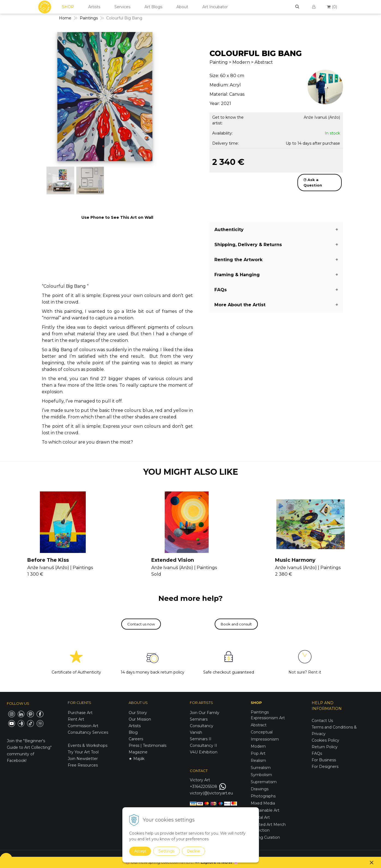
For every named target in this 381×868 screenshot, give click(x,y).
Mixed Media (263, 803)
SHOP (68, 7)
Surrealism (261, 768)
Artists (94, 7)
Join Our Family (205, 713)
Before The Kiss (48, 560)
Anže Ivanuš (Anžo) (322, 117)
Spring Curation (265, 837)
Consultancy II (203, 745)
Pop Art (258, 753)
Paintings (260, 712)
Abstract (259, 725)
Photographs (263, 796)
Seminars (199, 719)
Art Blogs (153, 7)
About (182, 7)
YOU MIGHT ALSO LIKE (191, 472)
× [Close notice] (372, 862)
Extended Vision (173, 560)
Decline (194, 851)
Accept (140, 851)
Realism (258, 761)
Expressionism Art (268, 718)
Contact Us (322, 721)
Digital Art (260, 817)
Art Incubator (215, 7)
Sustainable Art (265, 810)
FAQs (317, 753)
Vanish (196, 732)
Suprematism (264, 782)
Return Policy (325, 747)
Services (122, 7)
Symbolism (261, 775)
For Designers (325, 767)
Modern (258, 746)
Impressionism (265, 739)
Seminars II (201, 739)
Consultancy (202, 726)
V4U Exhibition (204, 752)
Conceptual (262, 732)
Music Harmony (295, 560)
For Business (324, 760)
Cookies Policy (325, 740)
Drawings (260, 789)
